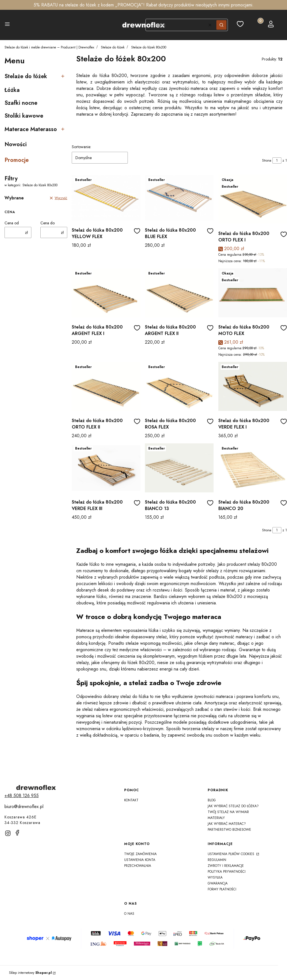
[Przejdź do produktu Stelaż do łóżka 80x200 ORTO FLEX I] (253, 199)
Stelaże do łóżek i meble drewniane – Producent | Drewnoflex (49, 47)
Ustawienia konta (140, 860)
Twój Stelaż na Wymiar (228, 812)
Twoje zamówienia (140, 854)
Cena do (48, 223)
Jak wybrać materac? (227, 824)
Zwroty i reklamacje (226, 866)
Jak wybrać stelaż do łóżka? (233, 806)
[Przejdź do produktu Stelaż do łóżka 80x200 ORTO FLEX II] (106, 386)
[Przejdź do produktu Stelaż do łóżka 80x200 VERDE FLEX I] (253, 386)
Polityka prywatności (227, 872)
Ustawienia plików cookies (232, 854)
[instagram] (8, 833)
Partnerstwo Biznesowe (229, 830)
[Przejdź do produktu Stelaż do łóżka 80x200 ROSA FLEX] (179, 386)
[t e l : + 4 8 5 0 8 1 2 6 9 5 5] (22, 796)
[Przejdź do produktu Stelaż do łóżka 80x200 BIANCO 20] (253, 468)
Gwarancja (218, 883)
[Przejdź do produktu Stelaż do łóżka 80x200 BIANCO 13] (179, 468)
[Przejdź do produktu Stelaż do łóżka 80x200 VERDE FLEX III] (106, 468)
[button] (7, 25)
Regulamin (217, 860)
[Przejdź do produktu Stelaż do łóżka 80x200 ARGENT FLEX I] (106, 293)
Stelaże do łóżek (113, 47)
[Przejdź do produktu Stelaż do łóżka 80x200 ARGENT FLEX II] (179, 293)
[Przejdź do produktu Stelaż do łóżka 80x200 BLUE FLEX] (179, 198)
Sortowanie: (81, 147)
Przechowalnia (138, 866)
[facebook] (17, 833)
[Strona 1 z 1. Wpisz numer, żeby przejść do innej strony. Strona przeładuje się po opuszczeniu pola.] (277, 160)
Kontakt (131, 800)
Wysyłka (215, 877)
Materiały (216, 818)
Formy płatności (222, 889)
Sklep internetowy (30, 973)
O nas (129, 914)
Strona (267, 160)
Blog (212, 800)
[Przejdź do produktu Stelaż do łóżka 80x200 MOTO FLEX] (253, 293)
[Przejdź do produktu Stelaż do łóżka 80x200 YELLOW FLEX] (106, 198)
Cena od (12, 223)
